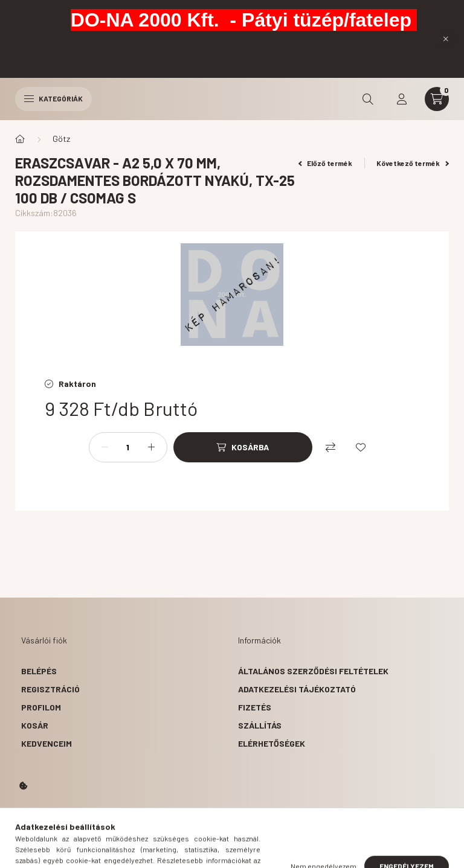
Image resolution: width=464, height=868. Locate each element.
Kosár (35, 725)
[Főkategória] (20, 139)
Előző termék (326, 163)
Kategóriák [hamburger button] (53, 98)
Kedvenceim (47, 743)
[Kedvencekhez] (361, 447)
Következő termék (413, 163)
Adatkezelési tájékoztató (297, 689)
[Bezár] (446, 39)
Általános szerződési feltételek (313, 671)
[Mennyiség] (128, 447)
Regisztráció (50, 689)
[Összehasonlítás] (330, 447)
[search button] (368, 99)
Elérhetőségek (272, 743)
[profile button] (402, 99)
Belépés (39, 671)
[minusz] (105, 447)
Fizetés (255, 707)
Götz (61, 139)
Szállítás (260, 725)
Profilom (41, 707)
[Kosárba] (243, 447)
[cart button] (437, 99)
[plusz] (152, 447)
